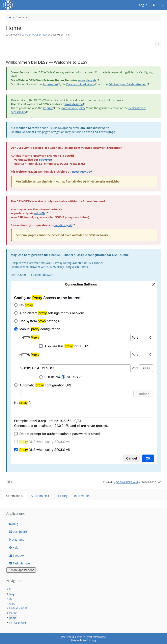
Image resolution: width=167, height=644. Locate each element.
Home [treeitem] (13, 618)
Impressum (50, 84)
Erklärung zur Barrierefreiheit (128, 84)
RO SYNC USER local (36, 35)
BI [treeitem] (10, 589)
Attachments (41, 496)
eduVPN (44, 160)
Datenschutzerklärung (81, 84)
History (63, 496)
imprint (48, 108)
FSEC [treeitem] (12, 604)
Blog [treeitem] (12, 594)
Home (21, 17)
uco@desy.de (81, 172)
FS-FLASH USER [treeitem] (18, 608)
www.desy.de (87, 80)
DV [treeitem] (11, 599)
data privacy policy (73, 108)
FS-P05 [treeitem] (13, 613)
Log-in (143, 5)
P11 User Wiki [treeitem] (17, 623)
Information (82, 496)
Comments (15, 496)
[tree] (83, 606)
